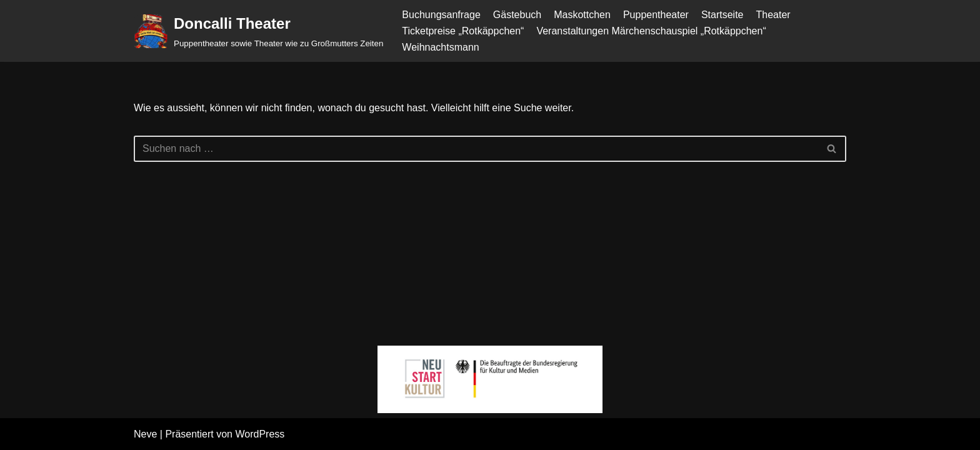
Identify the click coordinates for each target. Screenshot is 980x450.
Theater (773, 15)
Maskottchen (582, 15)
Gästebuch (517, 15)
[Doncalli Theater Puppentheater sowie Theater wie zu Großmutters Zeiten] (258, 31)
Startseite (722, 15)
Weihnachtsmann (440, 47)
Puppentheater (656, 15)
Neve (145, 434)
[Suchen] (476, 149)
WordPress (260, 434)
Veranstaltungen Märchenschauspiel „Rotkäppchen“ (651, 31)
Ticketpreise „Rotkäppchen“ (463, 31)
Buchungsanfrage (441, 15)
